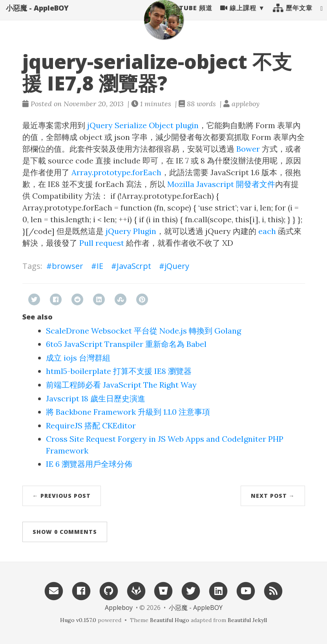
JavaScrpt (134, 266)
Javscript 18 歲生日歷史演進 (96, 398)
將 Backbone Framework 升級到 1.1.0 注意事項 (128, 412)
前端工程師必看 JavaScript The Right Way (121, 385)
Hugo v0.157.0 (78, 620)
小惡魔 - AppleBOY (37, 16)
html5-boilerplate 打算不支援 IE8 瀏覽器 (119, 371)
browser (68, 266)
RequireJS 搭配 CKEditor (91, 425)
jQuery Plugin (131, 231)
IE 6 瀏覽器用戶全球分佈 (89, 464)
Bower (248, 149)
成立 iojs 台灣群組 (78, 358)
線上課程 (238, 16)
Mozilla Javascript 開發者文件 (221, 184)
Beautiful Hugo (170, 620)
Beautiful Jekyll (247, 620)
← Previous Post (62, 496)
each (267, 231)
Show (65, 532)
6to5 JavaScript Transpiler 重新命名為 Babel (126, 344)
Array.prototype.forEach (116, 172)
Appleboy (119, 608)
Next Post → (273, 496)
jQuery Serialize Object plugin (143, 125)
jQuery (177, 266)
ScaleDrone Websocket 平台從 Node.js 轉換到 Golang (143, 331)
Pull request (102, 243)
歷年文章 (293, 16)
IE (100, 266)
